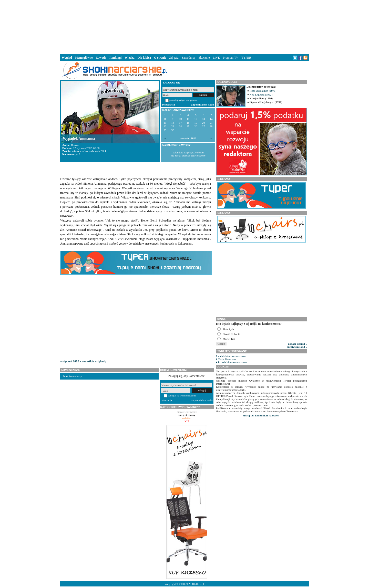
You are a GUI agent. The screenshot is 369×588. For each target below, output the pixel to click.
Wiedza (129, 58)
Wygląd (67, 58)
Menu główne (84, 58)
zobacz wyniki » (298, 344)
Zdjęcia (174, 58)
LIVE (216, 58)
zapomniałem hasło (203, 104)
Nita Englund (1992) (261, 94)
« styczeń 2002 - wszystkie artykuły (83, 361)
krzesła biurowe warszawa (233, 362)
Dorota (75, 145)
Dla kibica (144, 58)
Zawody (101, 58)
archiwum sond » (297, 347)
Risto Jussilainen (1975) (263, 91)
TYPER (246, 58)
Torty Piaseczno (227, 359)
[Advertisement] (184, 27)
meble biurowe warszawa (232, 356)
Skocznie (204, 58)
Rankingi (115, 58)
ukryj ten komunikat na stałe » (262, 415)
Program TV (231, 58)
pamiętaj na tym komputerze (183, 100)
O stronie (160, 58)
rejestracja (169, 104)
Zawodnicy (189, 58)
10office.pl (198, 584)
